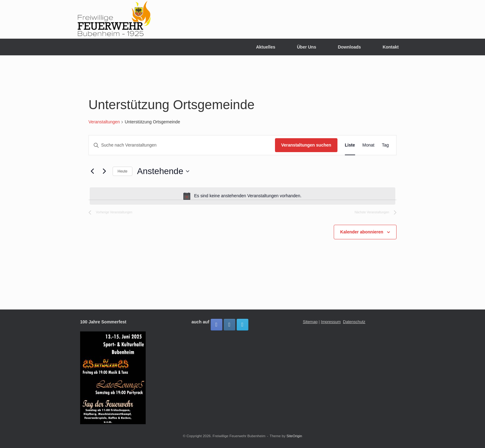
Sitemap (310, 322)
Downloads (349, 47)
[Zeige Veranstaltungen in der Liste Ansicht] (350, 145)
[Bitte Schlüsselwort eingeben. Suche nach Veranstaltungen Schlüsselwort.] (182, 145)
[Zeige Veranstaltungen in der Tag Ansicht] (385, 145)
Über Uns (307, 47)
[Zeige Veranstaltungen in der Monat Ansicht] (369, 145)
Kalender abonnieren (362, 232)
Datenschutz (354, 322)
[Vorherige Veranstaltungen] (92, 171)
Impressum (331, 322)
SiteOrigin (294, 436)
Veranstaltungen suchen (306, 145)
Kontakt (391, 47)
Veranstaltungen (104, 122)
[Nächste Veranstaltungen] (104, 171)
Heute (122, 171)
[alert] (242, 196)
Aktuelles (266, 47)
